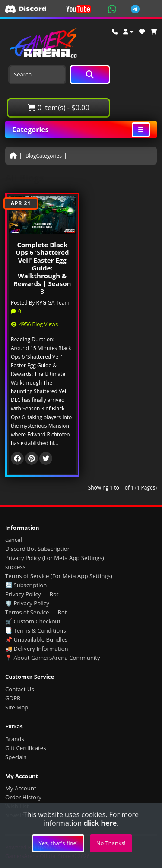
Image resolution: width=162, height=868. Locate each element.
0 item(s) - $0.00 (58, 108)
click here (100, 823)
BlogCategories (44, 156)
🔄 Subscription (26, 585)
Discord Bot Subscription (38, 549)
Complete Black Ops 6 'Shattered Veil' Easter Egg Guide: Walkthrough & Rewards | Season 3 (42, 268)
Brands (15, 739)
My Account (21, 788)
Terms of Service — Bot (36, 612)
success (15, 567)
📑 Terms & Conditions (36, 630)
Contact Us (20, 689)
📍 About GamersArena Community (53, 658)
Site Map (17, 707)
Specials (16, 757)
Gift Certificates (25, 748)
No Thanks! (111, 843)
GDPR (13, 698)
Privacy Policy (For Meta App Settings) (55, 558)
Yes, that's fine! (58, 843)
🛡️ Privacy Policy (27, 603)
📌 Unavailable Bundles (36, 639)
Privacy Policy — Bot (32, 594)
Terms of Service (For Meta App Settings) (59, 576)
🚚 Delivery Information (37, 649)
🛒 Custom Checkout (33, 621)
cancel (14, 540)
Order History (23, 797)
